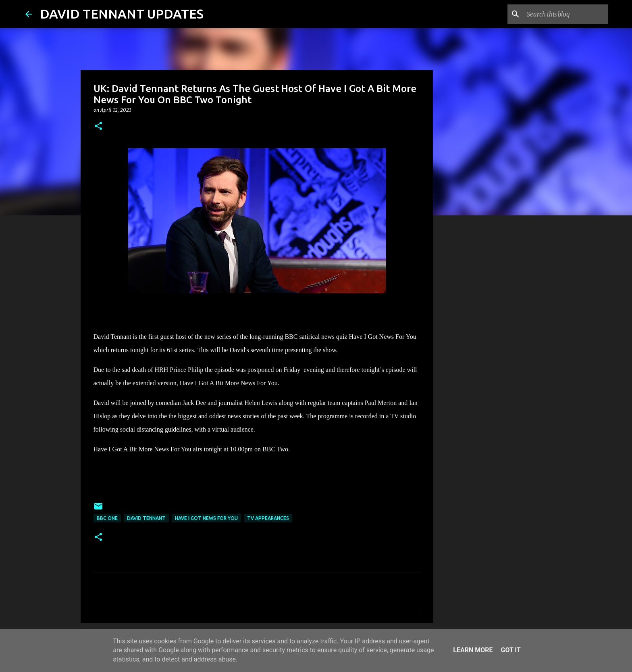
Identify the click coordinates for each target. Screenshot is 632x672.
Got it (510, 650)
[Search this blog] (566, 14)
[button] (98, 126)
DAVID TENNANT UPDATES (122, 14)
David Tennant (146, 518)
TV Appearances (268, 518)
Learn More (473, 650)
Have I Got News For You (206, 518)
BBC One (107, 518)
